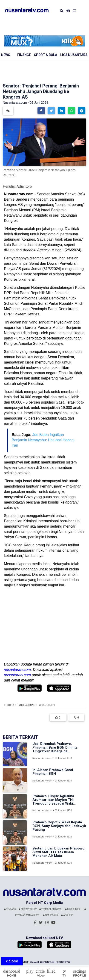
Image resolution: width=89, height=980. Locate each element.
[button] (41, 111)
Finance (24, 55)
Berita (10, 705)
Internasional (26, 705)
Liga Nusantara (74, 55)
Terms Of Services (50, 909)
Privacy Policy (28, 909)
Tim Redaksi (51, 915)
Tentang (10, 909)
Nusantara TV (47, 705)
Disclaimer (72, 909)
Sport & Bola (46, 55)
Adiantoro (24, 186)
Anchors (67, 915)
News (6, 55)
